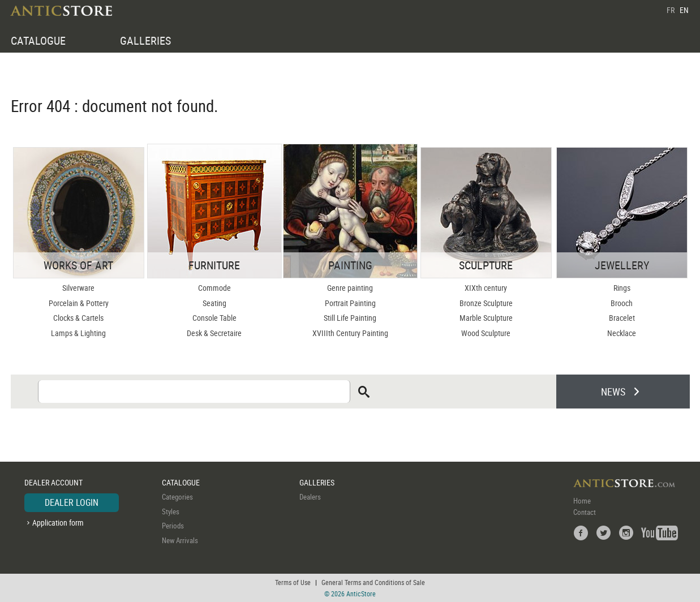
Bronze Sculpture (486, 303)
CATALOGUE (38, 40)
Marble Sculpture (486, 318)
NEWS (613, 392)
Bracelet (622, 318)
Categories (177, 497)
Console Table (214, 318)
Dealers (310, 497)
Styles (171, 511)
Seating (214, 303)
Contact (585, 512)
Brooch (622, 303)
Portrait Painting (350, 303)
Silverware (78, 288)
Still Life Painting (350, 318)
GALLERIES (145, 40)
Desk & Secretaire (214, 333)
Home (582, 501)
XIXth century (486, 288)
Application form (58, 523)
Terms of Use (293, 582)
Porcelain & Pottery (79, 303)
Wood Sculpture (486, 333)
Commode (214, 288)
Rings (622, 288)
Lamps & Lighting (78, 333)
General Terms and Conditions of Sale (373, 582)
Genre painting (350, 288)
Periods (173, 526)
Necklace (622, 333)
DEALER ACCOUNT (53, 482)
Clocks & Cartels (78, 318)
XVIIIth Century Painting (350, 333)
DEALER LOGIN (72, 502)
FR (671, 10)
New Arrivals (180, 540)
